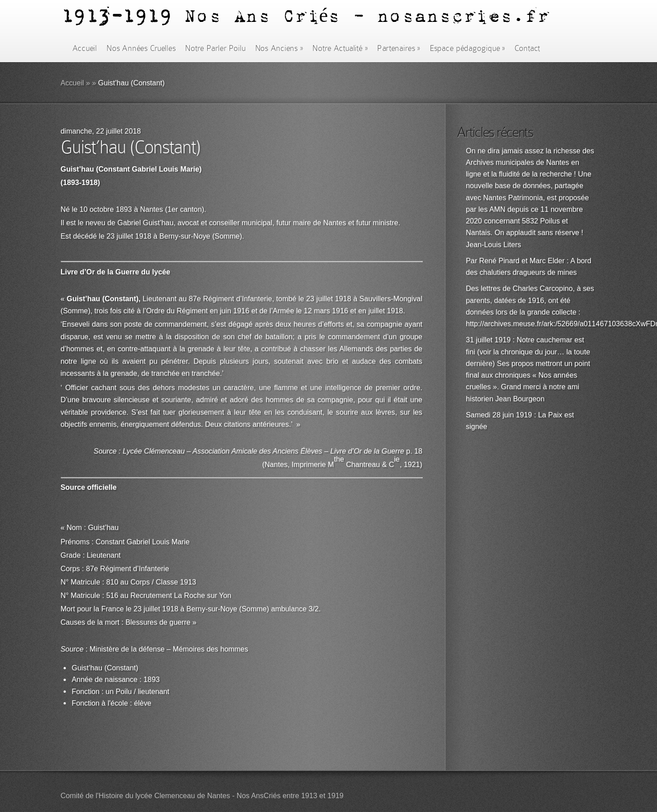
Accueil (85, 48)
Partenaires (398, 48)
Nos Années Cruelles (141, 48)
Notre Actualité (340, 48)
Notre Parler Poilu (215, 48)
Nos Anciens (279, 48)
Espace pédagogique (467, 48)
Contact (527, 48)
